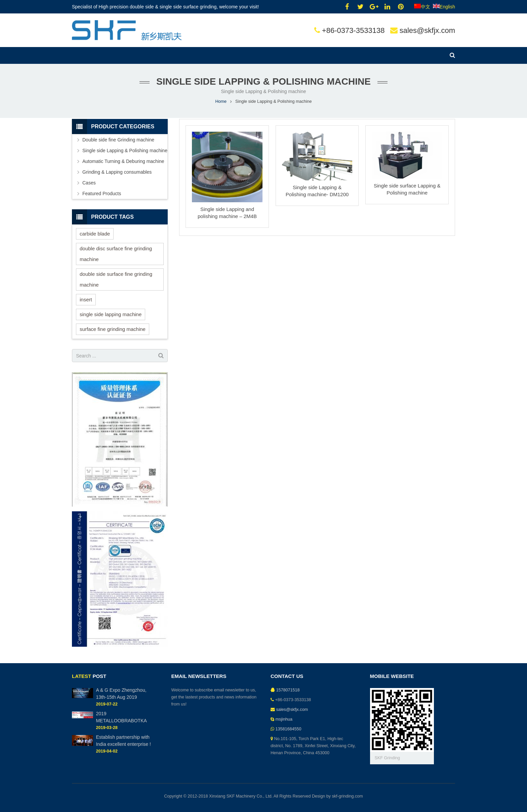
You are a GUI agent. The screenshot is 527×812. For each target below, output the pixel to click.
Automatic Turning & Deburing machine (123, 161)
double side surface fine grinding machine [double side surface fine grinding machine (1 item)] (116, 279)
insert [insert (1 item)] (86, 300)
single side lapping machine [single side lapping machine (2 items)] (111, 314)
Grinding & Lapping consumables (117, 172)
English (444, 7)
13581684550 (289, 729)
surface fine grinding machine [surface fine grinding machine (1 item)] (113, 329)
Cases (89, 183)
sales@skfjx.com (427, 30)
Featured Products (102, 194)
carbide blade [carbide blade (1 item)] (95, 234)
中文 (422, 7)
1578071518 (288, 690)
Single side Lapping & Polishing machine (125, 151)
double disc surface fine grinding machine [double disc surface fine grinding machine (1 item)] (116, 254)
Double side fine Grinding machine (118, 140)
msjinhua (284, 719)
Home (221, 101)
